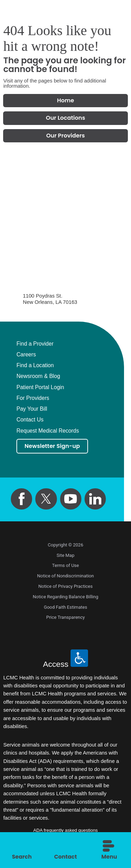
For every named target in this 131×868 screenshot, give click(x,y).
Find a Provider (35, 345)
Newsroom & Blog (38, 377)
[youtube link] (71, 500)
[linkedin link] (95, 500)
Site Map (65, 556)
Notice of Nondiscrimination (65, 577)
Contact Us (30, 421)
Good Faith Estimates (66, 608)
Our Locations (65, 119)
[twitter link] (46, 500)
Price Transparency (65, 619)
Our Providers (65, 137)
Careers (26, 355)
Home (66, 101)
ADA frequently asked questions (65, 831)
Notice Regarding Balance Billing (66, 598)
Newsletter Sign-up (53, 447)
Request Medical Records (48, 432)
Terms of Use (65, 567)
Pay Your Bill (32, 410)
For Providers (33, 399)
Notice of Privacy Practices (65, 587)
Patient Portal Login (40, 388)
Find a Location (35, 366)
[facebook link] (21, 500)
